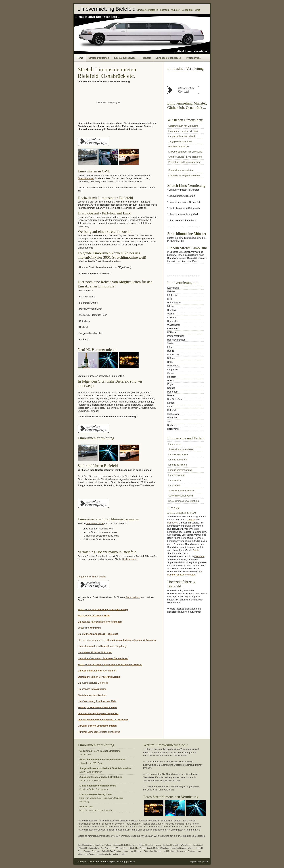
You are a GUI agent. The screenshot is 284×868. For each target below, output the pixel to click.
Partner (131, 862)
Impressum (195, 862)
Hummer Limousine (89, 732)
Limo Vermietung (97, 701)
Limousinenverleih (178, 460)
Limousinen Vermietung (103, 658)
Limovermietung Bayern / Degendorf (98, 713)
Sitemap (121, 862)
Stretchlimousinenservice (182, 491)
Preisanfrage (194, 58)
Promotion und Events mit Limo (185, 162)
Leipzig (192, 520)
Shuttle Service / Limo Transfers (185, 157)
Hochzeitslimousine (179, 146)
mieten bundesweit (110, 732)
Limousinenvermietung (180, 470)
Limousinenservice (125, 58)
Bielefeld (103, 683)
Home (80, 58)
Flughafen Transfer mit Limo (183, 131)
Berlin (196, 550)
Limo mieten (95, 652)
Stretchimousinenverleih (181, 496)
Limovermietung (177, 475)
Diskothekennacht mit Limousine (185, 152)
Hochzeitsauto (130, 559)
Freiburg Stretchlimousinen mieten (97, 707)
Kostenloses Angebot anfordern (185, 175)
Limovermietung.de (105, 862)
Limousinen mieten (97, 671)
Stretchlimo (89, 628)
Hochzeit (146, 58)
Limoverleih (174, 485)
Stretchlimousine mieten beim (110, 664)
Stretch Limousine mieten (117, 640)
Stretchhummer (86, 178)
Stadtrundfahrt (133, 597)
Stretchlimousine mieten (94, 616)
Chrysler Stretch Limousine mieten (97, 726)
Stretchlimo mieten (103, 609)
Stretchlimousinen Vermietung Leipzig (99, 677)
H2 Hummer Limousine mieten (185, 573)
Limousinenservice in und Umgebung (102, 646)
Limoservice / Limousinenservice (100, 622)
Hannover (172, 523)
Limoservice (175, 480)
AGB (206, 862)
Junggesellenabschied (169, 58)
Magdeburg (100, 689)
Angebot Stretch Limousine (92, 577)
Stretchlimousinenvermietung (184, 501)
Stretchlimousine (95, 523)
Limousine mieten (178, 465)
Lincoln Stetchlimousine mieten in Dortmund (103, 720)
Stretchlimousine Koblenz (92, 695)
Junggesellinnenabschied (182, 136)
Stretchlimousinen (99, 58)
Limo (98, 634)
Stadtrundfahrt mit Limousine (183, 126)
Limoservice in (86, 689)
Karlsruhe (199, 556)
